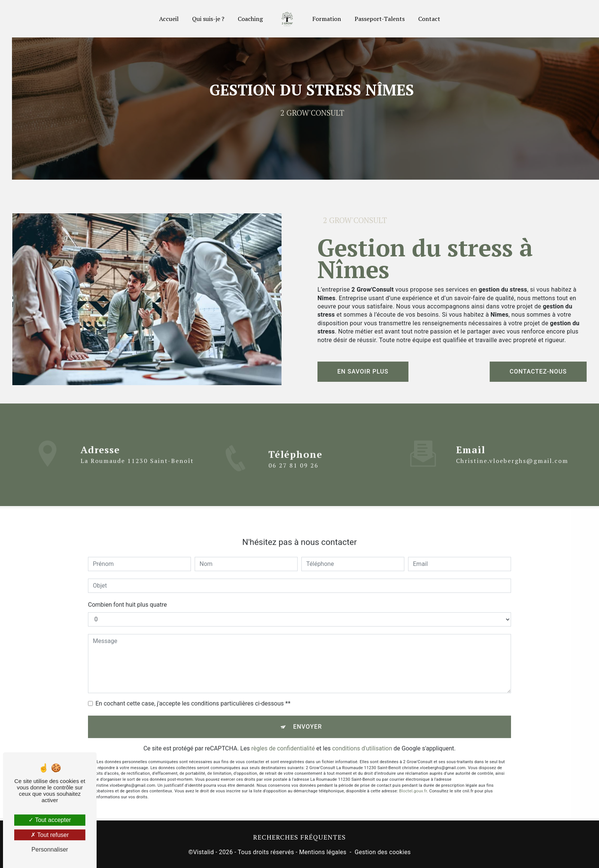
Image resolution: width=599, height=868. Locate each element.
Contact (429, 19)
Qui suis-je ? (208, 19)
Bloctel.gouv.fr (413, 782)
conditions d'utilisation (362, 739)
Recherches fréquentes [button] (299, 837)
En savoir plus (363, 371)
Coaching (250, 19)
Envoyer (308, 718)
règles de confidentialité (283, 739)
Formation (327, 19)
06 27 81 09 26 (294, 474)
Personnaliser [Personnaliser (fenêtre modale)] (50, 849)
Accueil (169, 19)
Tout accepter (50, 820)
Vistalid (204, 852)
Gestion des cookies (383, 852)
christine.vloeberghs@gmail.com (512, 452)
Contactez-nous (538, 371)
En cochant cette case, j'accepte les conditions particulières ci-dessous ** (193, 695)
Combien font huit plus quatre (127, 596)
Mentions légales (323, 852)
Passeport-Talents (380, 19)
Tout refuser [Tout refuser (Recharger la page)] (50, 835)
